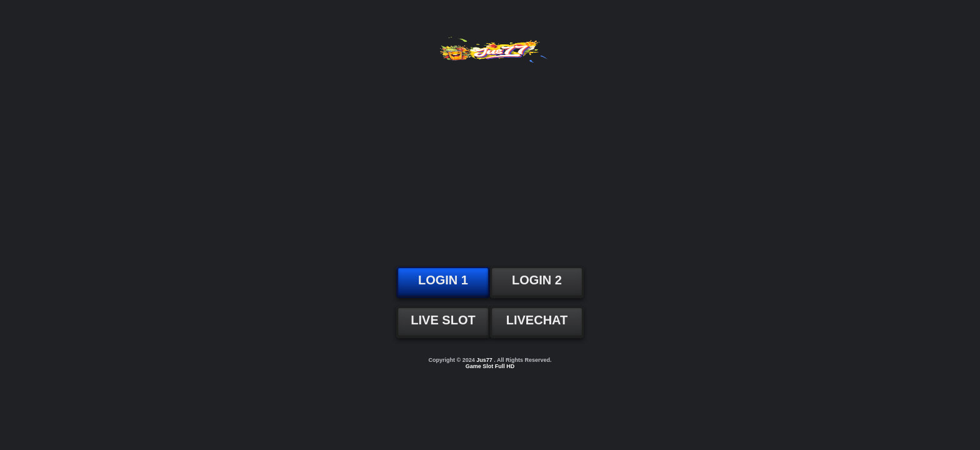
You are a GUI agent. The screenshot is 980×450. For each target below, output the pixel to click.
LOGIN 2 (537, 280)
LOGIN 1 (443, 280)
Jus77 (484, 360)
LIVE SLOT (443, 320)
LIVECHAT (537, 320)
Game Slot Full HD (490, 366)
